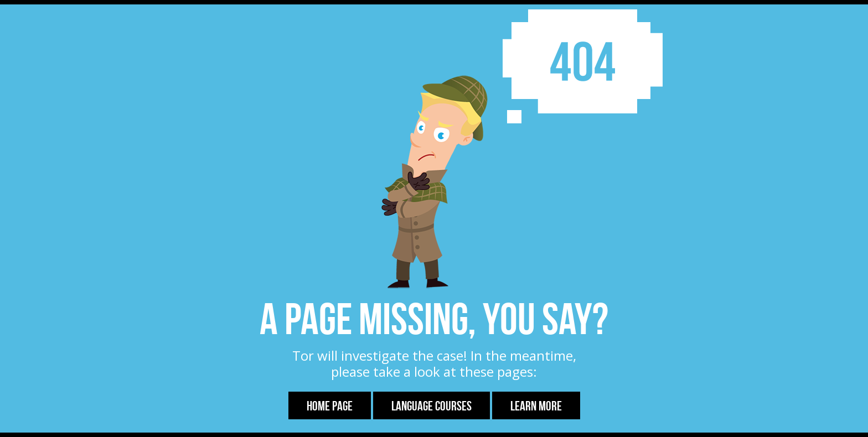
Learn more (536, 406)
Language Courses (432, 406)
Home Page (330, 406)
